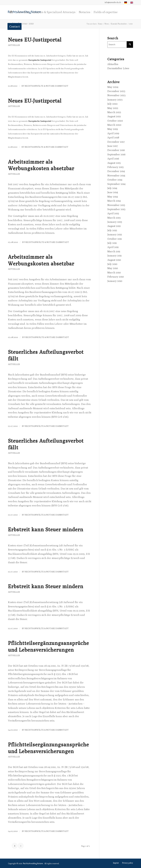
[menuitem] (113, 2)
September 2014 (116, 184)
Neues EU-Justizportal (35, 40)
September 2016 (116, 154)
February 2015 (115, 167)
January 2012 (115, 234)
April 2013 (113, 213)
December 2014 (116, 171)
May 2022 (113, 108)
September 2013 (116, 209)
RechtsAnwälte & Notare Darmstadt (46, 86)
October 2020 (115, 121)
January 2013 (115, 222)
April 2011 (113, 247)
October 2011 (115, 239)
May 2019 (113, 129)
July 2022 (112, 104)
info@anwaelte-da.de (113, 2)
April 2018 (113, 138)
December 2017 (116, 142)
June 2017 (113, 146)
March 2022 (114, 112)
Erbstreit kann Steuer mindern (46, 529)
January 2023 (115, 100)
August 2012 (114, 226)
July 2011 (112, 243)
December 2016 (116, 150)
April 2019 (113, 133)
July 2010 (112, 264)
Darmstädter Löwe (118, 68)
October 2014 (115, 180)
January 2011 (114, 256)
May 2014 (113, 197)
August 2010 (114, 260)
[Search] (120, 45)
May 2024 (113, 87)
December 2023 (116, 91)
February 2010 (116, 277)
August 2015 (114, 163)
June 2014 (113, 192)
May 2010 (113, 268)
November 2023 (116, 95)
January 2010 (115, 281)
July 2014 (112, 188)
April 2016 (113, 159)
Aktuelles (14, 45)
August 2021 (114, 116)
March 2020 (114, 125)
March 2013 (114, 218)
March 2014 (114, 201)
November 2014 (116, 176)
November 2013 (116, 205)
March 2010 (114, 273)
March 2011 (114, 251)
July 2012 (112, 230)
